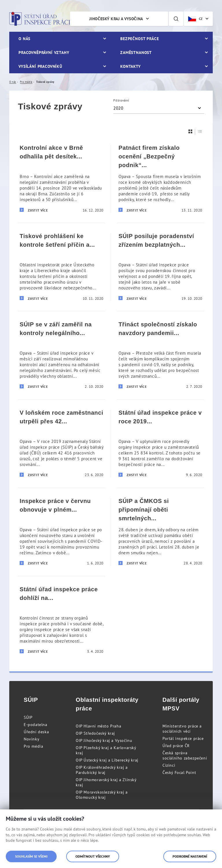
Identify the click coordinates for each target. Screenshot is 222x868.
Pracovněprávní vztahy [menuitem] (44, 53)
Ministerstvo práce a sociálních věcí (182, 729)
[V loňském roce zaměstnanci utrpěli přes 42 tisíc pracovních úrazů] (62, 444)
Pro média (33, 746)
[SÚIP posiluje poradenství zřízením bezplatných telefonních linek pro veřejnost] (160, 267)
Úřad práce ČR (176, 746)
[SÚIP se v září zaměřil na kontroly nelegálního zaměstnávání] (62, 355)
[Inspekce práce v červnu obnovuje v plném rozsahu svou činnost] (62, 532)
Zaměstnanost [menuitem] (136, 53)
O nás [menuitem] (24, 39)
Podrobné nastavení (190, 856)
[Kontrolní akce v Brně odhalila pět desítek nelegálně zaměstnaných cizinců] (62, 179)
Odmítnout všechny (93, 856)
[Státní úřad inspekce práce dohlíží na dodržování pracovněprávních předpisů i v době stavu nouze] (62, 620)
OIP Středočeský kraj (95, 733)
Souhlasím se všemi (31, 856)
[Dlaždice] (190, 131)
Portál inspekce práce (183, 738)
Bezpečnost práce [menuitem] (139, 39)
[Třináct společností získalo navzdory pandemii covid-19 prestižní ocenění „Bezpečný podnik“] (160, 355)
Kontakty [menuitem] (131, 66)
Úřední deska (36, 732)
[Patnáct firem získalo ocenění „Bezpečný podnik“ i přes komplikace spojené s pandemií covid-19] (160, 179)
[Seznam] (200, 131)
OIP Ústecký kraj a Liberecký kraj (107, 760)
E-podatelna (36, 725)
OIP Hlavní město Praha (98, 726)
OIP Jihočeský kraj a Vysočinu (104, 740)
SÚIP (28, 717)
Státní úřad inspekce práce (40, 19)
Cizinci (169, 765)
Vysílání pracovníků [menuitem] (40, 66)
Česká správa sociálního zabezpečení (185, 755)
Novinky (32, 739)
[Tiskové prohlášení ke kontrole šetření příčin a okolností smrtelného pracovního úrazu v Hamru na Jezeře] (62, 267)
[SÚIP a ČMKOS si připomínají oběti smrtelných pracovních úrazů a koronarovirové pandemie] (160, 532)
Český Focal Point (179, 772)
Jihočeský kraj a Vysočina (116, 19)
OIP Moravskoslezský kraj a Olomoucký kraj (102, 795)
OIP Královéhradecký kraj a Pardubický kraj (102, 770)
